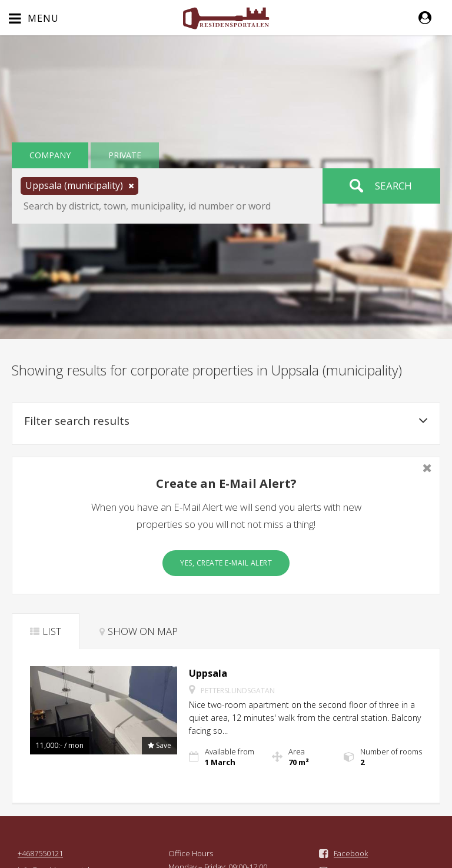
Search (393, 186)
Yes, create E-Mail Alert (226, 563)
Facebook (351, 853)
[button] (431, 18)
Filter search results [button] (226, 421)
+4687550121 (40, 853)
